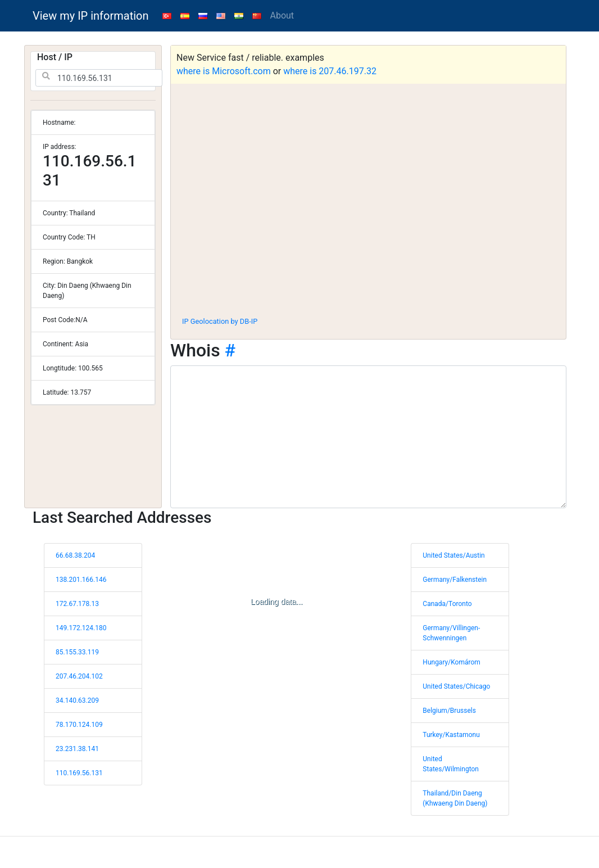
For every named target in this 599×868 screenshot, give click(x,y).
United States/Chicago (456, 686)
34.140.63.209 (77, 700)
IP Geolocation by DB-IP (220, 321)
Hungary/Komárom (451, 662)
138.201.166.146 (81, 580)
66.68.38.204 (75, 555)
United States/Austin (453, 555)
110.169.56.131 (79, 773)
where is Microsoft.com (224, 71)
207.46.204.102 (79, 676)
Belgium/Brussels (449, 711)
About (282, 15)
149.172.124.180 (81, 628)
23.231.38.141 (77, 749)
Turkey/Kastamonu (451, 735)
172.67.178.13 (77, 604)
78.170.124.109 (79, 725)
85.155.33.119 (77, 652)
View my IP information (91, 16)
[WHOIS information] (368, 437)
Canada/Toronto (447, 604)
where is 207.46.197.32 (330, 71)
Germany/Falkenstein (455, 580)
